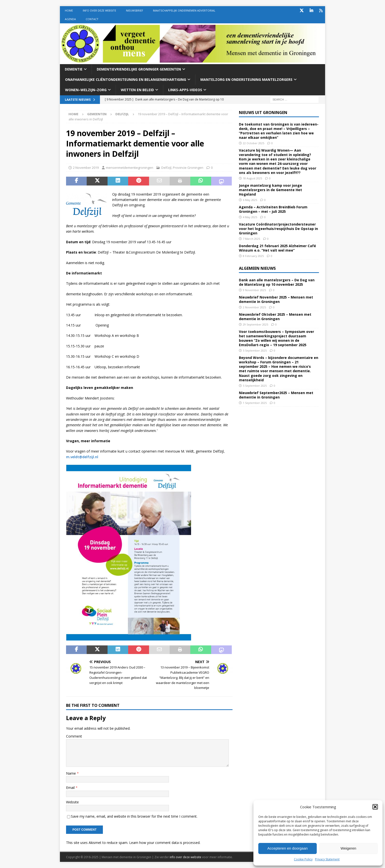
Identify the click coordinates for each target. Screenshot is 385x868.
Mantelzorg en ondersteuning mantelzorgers (246, 79)
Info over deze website (99, 10)
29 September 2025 (255, 324)
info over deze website (186, 857)
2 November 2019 (86, 168)
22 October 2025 (254, 143)
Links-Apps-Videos (185, 90)
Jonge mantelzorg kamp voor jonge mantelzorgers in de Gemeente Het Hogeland (270, 190)
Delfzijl (166, 168)
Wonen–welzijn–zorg (86, 90)
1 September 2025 (255, 403)
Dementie (74, 69)
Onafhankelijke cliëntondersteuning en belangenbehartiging (126, 79)
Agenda (70, 19)
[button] (375, 807)
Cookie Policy (303, 859)
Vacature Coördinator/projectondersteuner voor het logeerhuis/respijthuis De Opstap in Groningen (278, 229)
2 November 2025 (254, 307)
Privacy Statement (327, 859)
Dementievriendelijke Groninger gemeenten (139, 69)
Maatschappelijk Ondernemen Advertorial (184, 10)
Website (72, 802)
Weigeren (348, 848)
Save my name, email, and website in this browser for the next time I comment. (134, 816)
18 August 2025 (252, 178)
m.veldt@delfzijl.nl (82, 457)
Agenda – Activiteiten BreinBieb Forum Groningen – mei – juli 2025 (273, 209)
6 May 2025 (250, 200)
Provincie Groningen (188, 168)
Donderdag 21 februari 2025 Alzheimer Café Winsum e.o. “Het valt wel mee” (277, 248)
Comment (74, 736)
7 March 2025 (251, 239)
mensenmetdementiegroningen (130, 168)
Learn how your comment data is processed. (165, 843)
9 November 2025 (254, 290)
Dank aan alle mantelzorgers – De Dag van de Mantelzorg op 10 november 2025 (277, 282)
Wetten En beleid (137, 90)
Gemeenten (97, 114)
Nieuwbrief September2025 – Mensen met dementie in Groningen (276, 395)
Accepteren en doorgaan (288, 848)
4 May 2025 (250, 217)
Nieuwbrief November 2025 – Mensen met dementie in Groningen (276, 299)
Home (69, 10)
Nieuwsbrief (135, 10)
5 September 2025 (255, 350)
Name (71, 773)
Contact (92, 19)
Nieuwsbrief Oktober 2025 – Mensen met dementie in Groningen (275, 317)
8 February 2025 (253, 256)
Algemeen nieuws (257, 268)
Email (71, 788)
